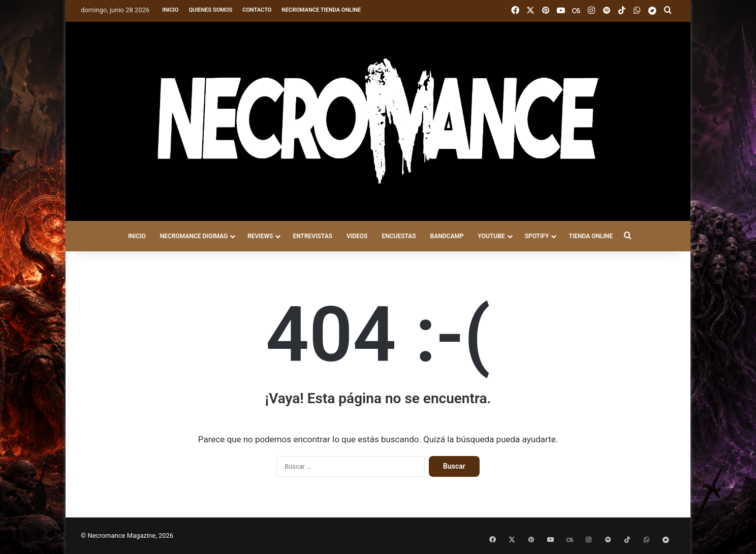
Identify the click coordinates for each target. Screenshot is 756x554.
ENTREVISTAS (312, 236)
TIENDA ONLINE (591, 236)
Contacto (257, 10)
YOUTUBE (492, 236)
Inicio (170, 10)
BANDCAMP (447, 236)
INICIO (137, 236)
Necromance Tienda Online (321, 10)
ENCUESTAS (399, 236)
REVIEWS (260, 236)
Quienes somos (210, 10)
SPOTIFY (537, 236)
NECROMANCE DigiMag (194, 236)
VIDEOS (357, 236)
